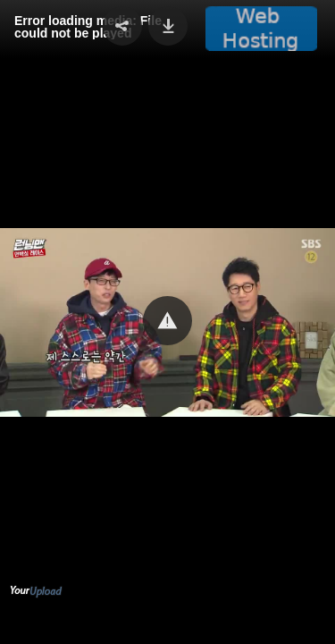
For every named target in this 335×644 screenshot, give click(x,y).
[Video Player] (167, 322)
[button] (167, 321)
